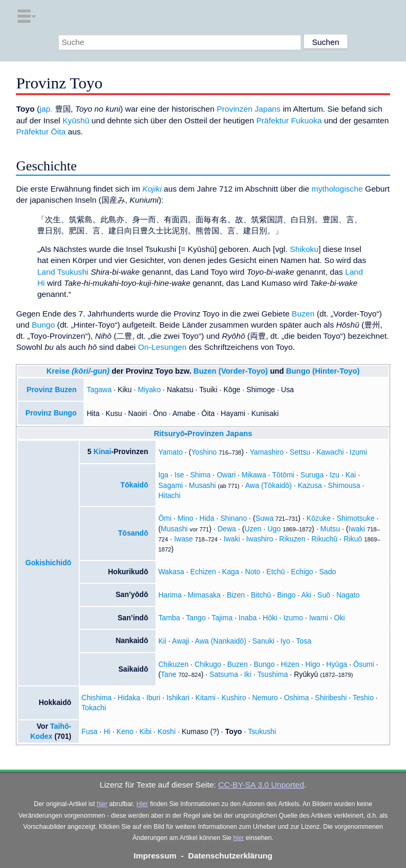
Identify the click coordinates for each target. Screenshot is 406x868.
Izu (335, 475)
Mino (186, 518)
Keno (125, 732)
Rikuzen (292, 539)
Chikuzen (173, 664)
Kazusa (310, 486)
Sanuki (263, 641)
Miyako (149, 390)
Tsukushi (262, 732)
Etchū (276, 572)
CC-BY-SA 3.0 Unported (261, 785)
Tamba (169, 618)
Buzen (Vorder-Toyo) (231, 371)
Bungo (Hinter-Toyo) (323, 371)
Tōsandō (133, 533)
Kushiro (234, 698)
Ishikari (178, 698)
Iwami (319, 618)
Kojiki (152, 189)
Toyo (234, 732)
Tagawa (99, 390)
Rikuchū (325, 539)
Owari (226, 475)
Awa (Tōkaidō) (269, 486)
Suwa (264, 518)
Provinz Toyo (150, 371)
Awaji (181, 641)
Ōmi (165, 518)
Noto (252, 572)
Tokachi (94, 708)
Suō (324, 595)
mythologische (337, 189)
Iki (248, 675)
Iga (163, 475)
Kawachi (330, 452)
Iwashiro (260, 539)
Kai (350, 475)
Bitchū (261, 595)
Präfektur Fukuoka (289, 120)
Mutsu (330, 529)
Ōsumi (364, 664)
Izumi (359, 452)
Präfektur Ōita (41, 132)
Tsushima (273, 675)
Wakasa (171, 572)
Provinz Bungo (51, 413)
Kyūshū (76, 120)
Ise (179, 475)
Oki (340, 618)
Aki (306, 595)
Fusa (89, 732)
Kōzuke (319, 518)
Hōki (270, 618)
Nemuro (265, 698)
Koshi (167, 732)
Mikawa (254, 475)
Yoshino (204, 452)
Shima (201, 475)
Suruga (312, 475)
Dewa (227, 529)
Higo (313, 664)
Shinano (234, 518)
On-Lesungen (162, 347)
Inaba (247, 618)
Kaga (230, 572)
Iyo (285, 641)
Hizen (290, 664)
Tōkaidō (135, 485)
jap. (46, 109)
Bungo (43, 325)
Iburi (154, 698)
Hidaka (129, 698)
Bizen (236, 595)
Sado (328, 572)
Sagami (170, 486)
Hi (107, 732)
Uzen (253, 529)
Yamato (170, 452)
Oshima (296, 698)
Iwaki (357, 529)
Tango (196, 618)
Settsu (300, 452)
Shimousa (344, 486)
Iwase (183, 539)
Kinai (103, 452)
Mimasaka (204, 595)
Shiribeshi (331, 698)
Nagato (348, 595)
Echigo (302, 572)
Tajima (222, 618)
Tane (169, 675)
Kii (162, 641)
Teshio (363, 698)
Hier (142, 804)
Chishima (96, 698)
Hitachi (169, 496)
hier (102, 804)
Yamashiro (266, 452)
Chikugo (208, 664)
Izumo (293, 618)
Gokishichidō (48, 563)
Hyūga (337, 664)
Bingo (286, 595)
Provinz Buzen (51, 390)
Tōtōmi (283, 475)
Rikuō (353, 539)
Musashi (202, 486)
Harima (170, 595)
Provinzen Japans (249, 109)
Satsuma (224, 675)
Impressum (155, 856)
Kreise (78, 371)
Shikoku (304, 249)
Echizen (203, 572)
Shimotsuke (356, 518)
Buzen (303, 314)
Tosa (304, 641)
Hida (207, 518)
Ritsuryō (169, 433)
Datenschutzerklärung (230, 856)
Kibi (146, 732)
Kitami (206, 698)
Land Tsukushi (63, 272)
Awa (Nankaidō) (221, 641)
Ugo (274, 529)
